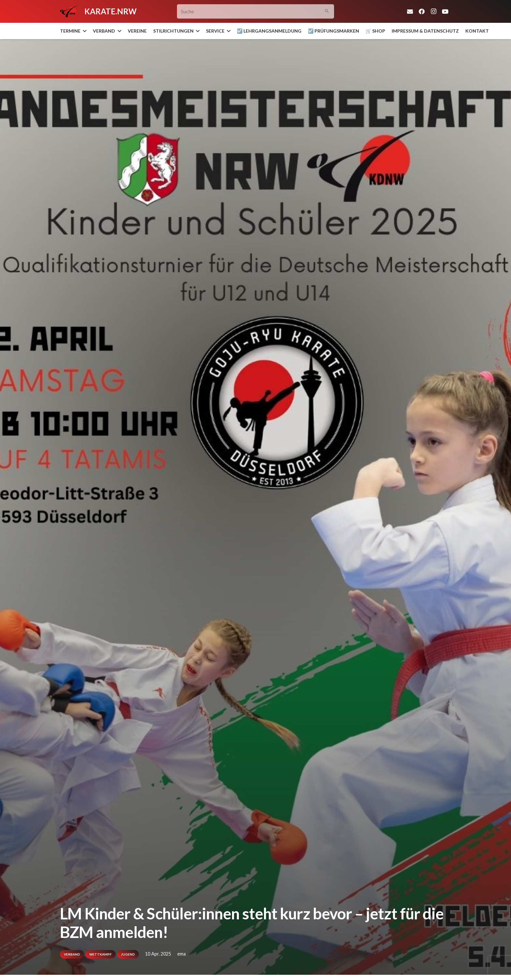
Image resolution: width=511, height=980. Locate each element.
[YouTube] (445, 11)
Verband (72, 954)
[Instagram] (433, 11)
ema (182, 954)
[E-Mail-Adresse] (410, 11)
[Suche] (256, 12)
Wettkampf (101, 954)
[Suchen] (327, 12)
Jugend (128, 954)
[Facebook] (422, 11)
